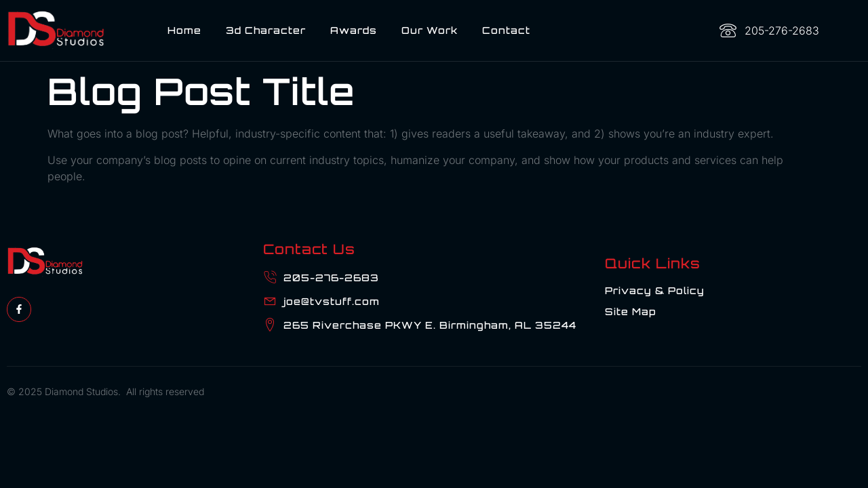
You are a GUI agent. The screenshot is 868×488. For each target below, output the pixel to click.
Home (184, 30)
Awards (354, 30)
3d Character (266, 30)
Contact (506, 30)
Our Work (430, 30)
